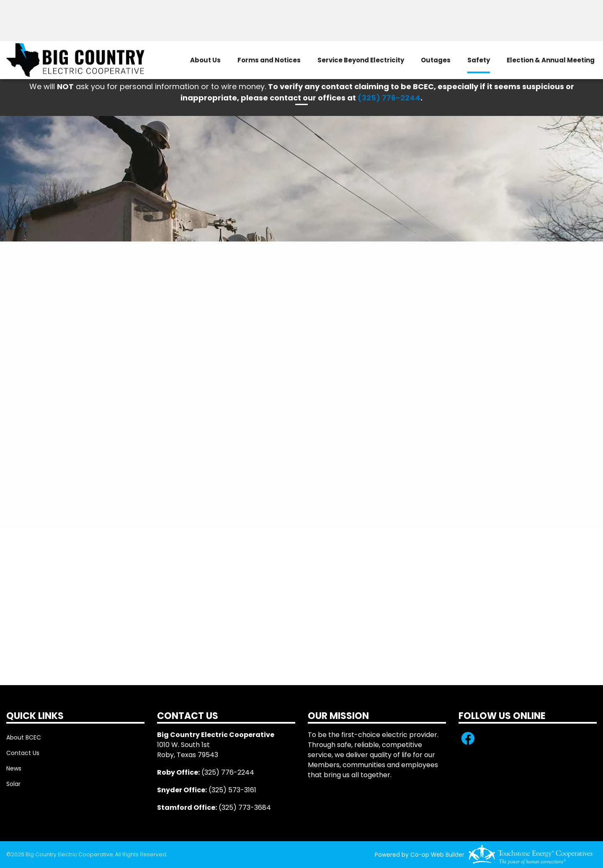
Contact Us (23, 753)
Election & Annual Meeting (551, 60)
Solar (13, 784)
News (14, 768)
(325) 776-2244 (389, 98)
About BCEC (24, 737)
